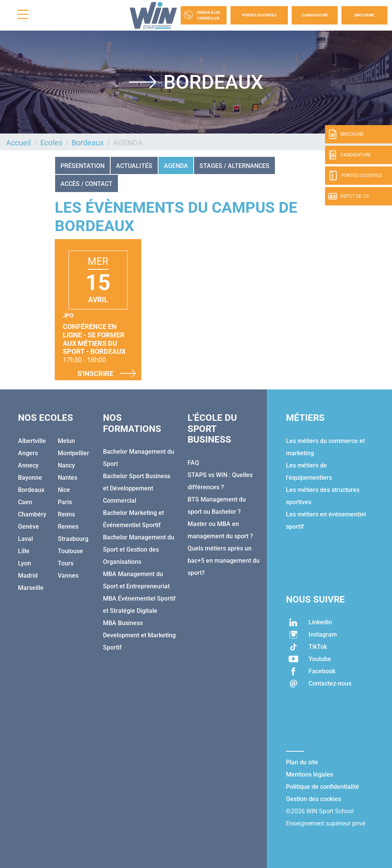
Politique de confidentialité (323, 787)
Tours (66, 563)
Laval (25, 539)
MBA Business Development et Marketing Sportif (139, 635)
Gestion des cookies (314, 799)
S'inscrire (106, 373)
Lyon (24, 563)
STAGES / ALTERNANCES (234, 166)
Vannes (68, 576)
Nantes (68, 478)
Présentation (82, 166)
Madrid (28, 576)
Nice (64, 490)
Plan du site (302, 762)
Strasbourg (73, 539)
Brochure (364, 15)
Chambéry (32, 514)
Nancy (66, 465)
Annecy (28, 465)
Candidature (315, 15)
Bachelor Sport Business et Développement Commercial (137, 488)
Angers (28, 453)
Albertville (32, 441)
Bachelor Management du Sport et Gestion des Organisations (139, 550)
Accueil (19, 143)
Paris (65, 502)
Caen (25, 502)
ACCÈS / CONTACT (87, 184)
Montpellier (73, 453)
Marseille (31, 588)
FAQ (193, 463)
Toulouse (70, 551)
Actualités (134, 166)
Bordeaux (88, 143)
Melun (66, 441)
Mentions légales (310, 774)
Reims (66, 514)
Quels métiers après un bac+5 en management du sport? (224, 561)
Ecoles (51, 143)
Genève (29, 527)
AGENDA (176, 166)
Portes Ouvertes (259, 15)
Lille (24, 551)
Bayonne (30, 478)
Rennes (68, 527)
